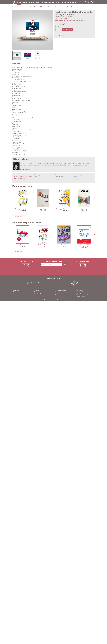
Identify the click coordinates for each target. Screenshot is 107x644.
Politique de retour (59, 295)
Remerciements (37, 293)
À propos (75, 2)
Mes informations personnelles (82, 295)
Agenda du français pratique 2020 (23, 208)
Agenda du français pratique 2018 (64, 208)
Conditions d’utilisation (60, 289)
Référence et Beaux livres (66, 20)
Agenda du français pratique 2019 (43, 208)
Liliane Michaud (23, 209)
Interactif (48, 2)
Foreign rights (66, 2)
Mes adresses (79, 293)
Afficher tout (19, 217)
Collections (39, 2)
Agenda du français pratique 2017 (84, 208)
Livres (19, 2)
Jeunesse (25, 2)
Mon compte (79, 289)
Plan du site (36, 290)
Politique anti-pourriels (60, 293)
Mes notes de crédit (80, 292)
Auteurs (31, 2)
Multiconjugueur (23, 245)
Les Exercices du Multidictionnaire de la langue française (84, 245)
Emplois (15, 292)
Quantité (57, 27)
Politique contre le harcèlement (61, 292)
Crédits (36, 292)
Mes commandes (79, 290)
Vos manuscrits (16, 290)
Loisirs (36, 178)
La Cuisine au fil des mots (43, 245)
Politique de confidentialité (60, 290)
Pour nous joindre (17, 289)
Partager (57, 33)
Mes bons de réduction (81, 296)
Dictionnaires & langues (79, 20)
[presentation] (54, 269)
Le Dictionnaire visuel (64, 245)
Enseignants (56, 2)
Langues (36, 177)
